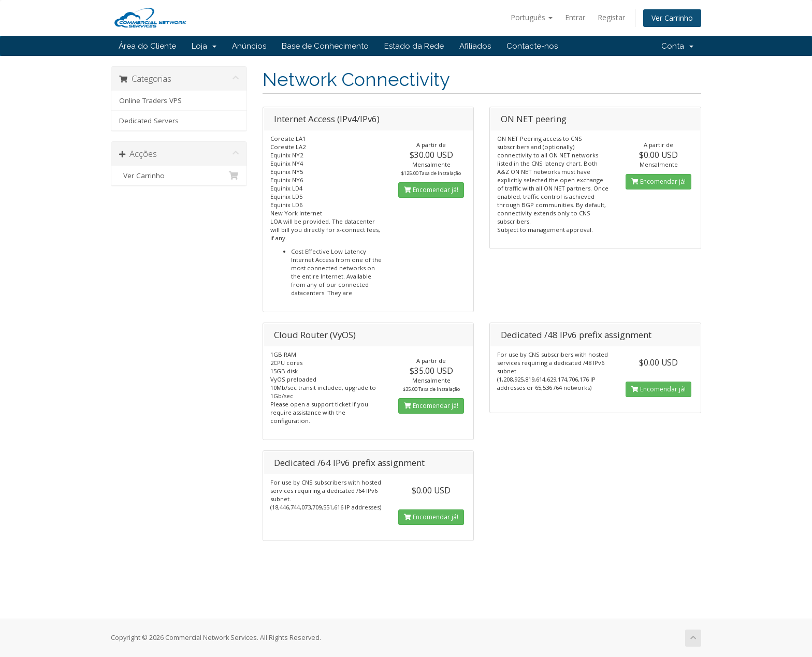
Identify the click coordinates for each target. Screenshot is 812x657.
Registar (611, 17)
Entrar (575, 17)
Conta (677, 46)
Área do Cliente (147, 46)
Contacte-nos (532, 46)
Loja (204, 46)
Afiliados (475, 46)
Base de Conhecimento (325, 46)
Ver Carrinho (672, 18)
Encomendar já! (431, 190)
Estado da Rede (414, 46)
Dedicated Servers (149, 121)
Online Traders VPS (150, 100)
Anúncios (249, 46)
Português (532, 17)
